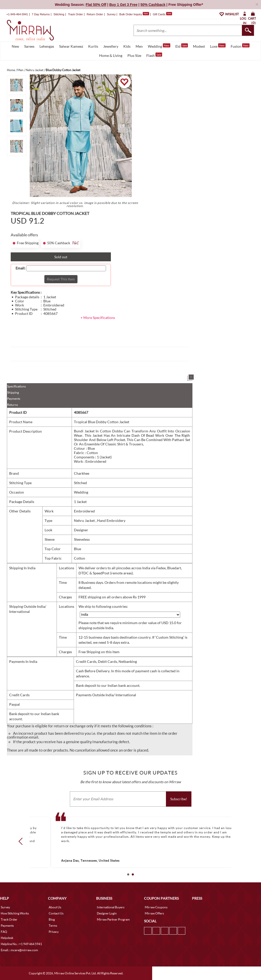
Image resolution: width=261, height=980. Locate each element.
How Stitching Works (15, 913)
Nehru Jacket (85, 520)
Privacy (54, 932)
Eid (182, 46)
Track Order (75, 14)
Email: (21, 268)
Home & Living (111, 55)
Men (139, 46)
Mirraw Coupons (156, 907)
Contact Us (56, 913)
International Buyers (111, 907)
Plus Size (134, 55)
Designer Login (107, 913)
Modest (199, 46)
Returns (12, 405)
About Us (55, 907)
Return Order (95, 14)
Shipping (13, 392)
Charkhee (82, 473)
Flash (154, 55)
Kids (127, 46)
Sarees (29, 46)
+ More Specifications (98, 318)
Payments (14, 399)
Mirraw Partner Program (113, 919)
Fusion (240, 46)
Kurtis (93, 46)
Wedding (159, 46)
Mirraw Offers (154, 913)
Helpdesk (7, 938)
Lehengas (47, 46)
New (15, 46)
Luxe (218, 46)
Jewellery (111, 46)
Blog (52, 919)
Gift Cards (162, 14)
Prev (22, 841)
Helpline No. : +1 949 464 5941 (21, 944)
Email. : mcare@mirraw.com (19, 950)
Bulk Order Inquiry (131, 14)
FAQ (4, 932)
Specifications (16, 386)
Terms (53, 926)
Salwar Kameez (71, 46)
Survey (111, 14)
